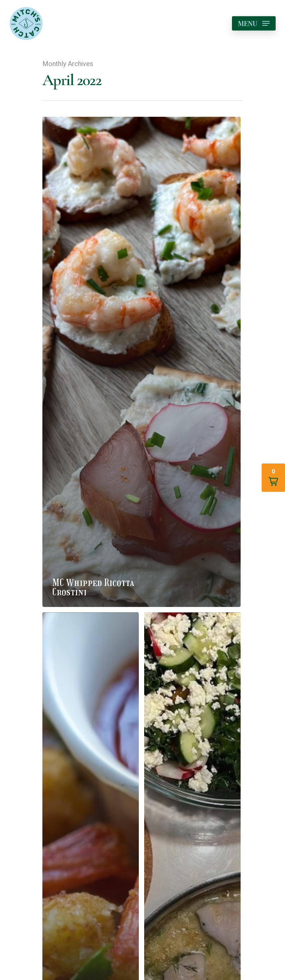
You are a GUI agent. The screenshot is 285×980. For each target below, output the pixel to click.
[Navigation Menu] (254, 23)
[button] (273, 478)
